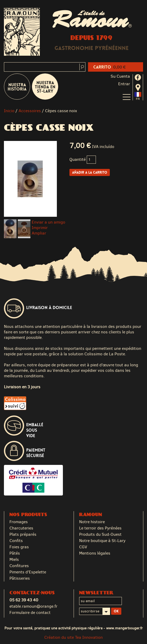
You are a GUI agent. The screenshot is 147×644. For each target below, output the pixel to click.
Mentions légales (95, 553)
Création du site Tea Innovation (73, 637)
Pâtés (15, 553)
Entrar (124, 84)
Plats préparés (23, 534)
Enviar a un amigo (48, 222)
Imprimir (40, 228)
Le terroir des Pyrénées (100, 528)
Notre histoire (92, 522)
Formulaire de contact (30, 612)
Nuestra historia (17, 87)
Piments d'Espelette (28, 572)
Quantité (78, 159)
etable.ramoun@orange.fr (33, 606)
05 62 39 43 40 (24, 600)
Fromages (19, 522)
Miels (14, 559)
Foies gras (19, 547)
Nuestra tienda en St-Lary (45, 87)
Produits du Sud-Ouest (100, 534)
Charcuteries (21, 528)
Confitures (19, 566)
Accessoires (30, 111)
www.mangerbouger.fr (124, 628)
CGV (83, 547)
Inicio (9, 111)
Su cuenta (120, 76)
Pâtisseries (20, 578)
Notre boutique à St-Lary (102, 541)
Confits (16, 541)
